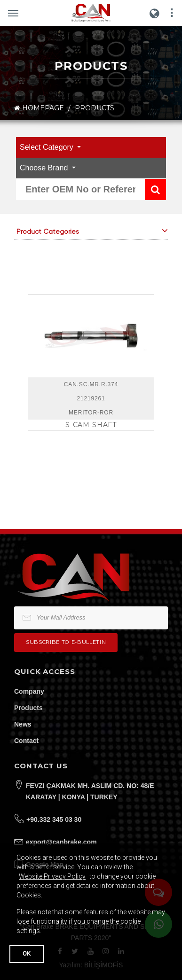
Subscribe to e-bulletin (66, 642)
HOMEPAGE (39, 108)
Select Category (47, 147)
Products (28, 708)
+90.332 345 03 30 (54, 819)
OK (27, 953)
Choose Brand (45, 168)
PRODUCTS (95, 108)
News (23, 724)
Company (29, 691)
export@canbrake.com (61, 842)
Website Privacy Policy (52, 876)
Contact (26, 741)
